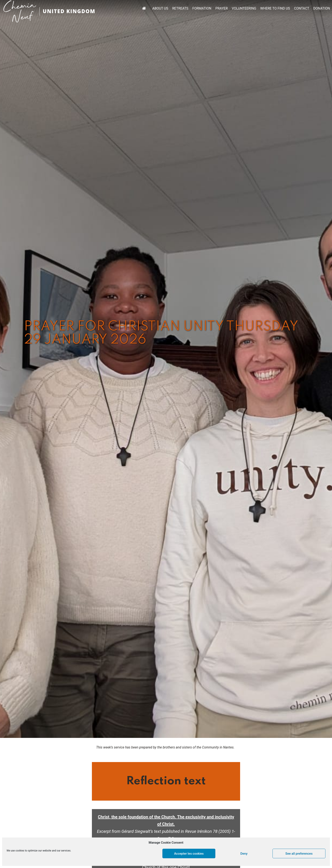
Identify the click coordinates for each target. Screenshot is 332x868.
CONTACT (302, 8)
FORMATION (202, 8)
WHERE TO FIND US (275, 8)
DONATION (322, 8)
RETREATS (180, 8)
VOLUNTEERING (244, 8)
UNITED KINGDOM (69, 11)
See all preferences (299, 854)
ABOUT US (160, 8)
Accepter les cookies (189, 854)
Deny (244, 854)
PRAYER (221, 8)
